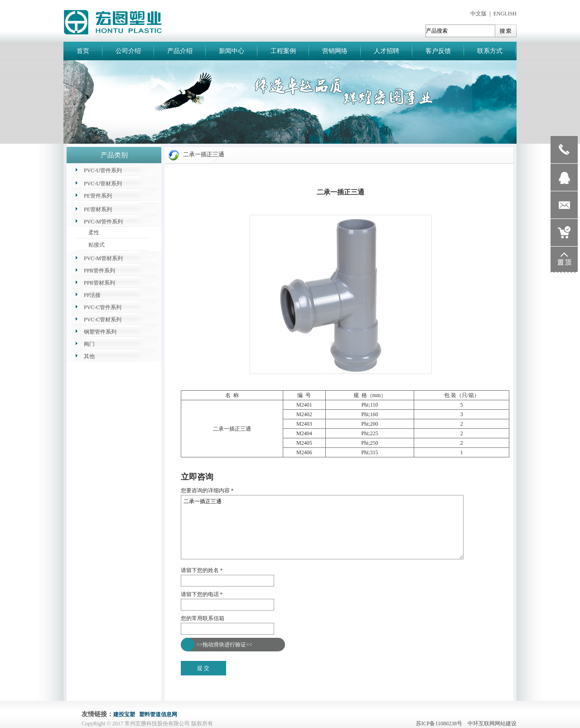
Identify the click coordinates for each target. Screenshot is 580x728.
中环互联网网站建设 (492, 723)
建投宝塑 (124, 714)
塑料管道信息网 (158, 714)
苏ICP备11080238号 (441, 723)
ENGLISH (505, 14)
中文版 (478, 14)
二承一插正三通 (322, 527)
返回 (186, 466)
